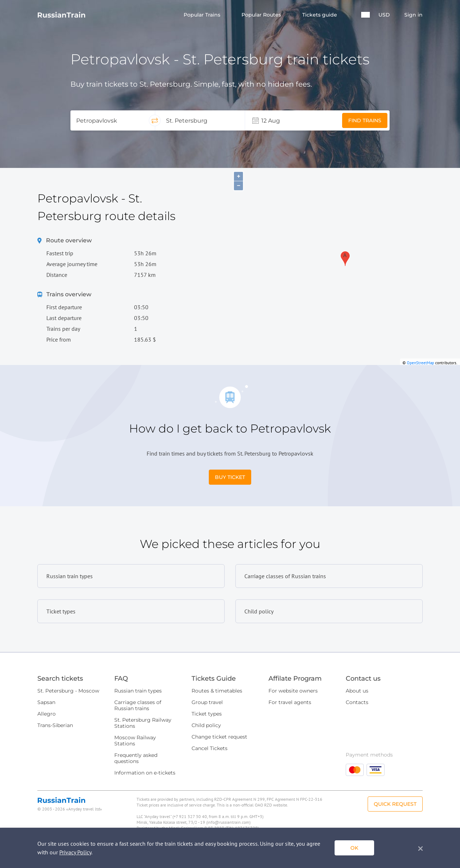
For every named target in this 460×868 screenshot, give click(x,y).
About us (357, 691)
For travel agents (290, 702)
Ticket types (207, 714)
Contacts (357, 702)
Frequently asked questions (136, 758)
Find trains (365, 120)
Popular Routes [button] (262, 15)
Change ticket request (219, 737)
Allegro (47, 714)
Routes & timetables (217, 691)
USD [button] (384, 15)
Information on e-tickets (145, 773)
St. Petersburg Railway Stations (143, 723)
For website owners (293, 691)
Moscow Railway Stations (135, 741)
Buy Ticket (230, 477)
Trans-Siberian (55, 725)
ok (354, 848)
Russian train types (138, 691)
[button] (365, 15)
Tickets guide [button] (320, 15)
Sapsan (46, 702)
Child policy (206, 725)
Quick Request (395, 804)
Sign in (413, 15)
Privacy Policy (75, 852)
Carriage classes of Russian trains (138, 705)
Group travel (207, 702)
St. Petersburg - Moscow (68, 691)
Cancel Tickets (210, 748)
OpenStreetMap (420, 363)
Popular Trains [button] (203, 15)
